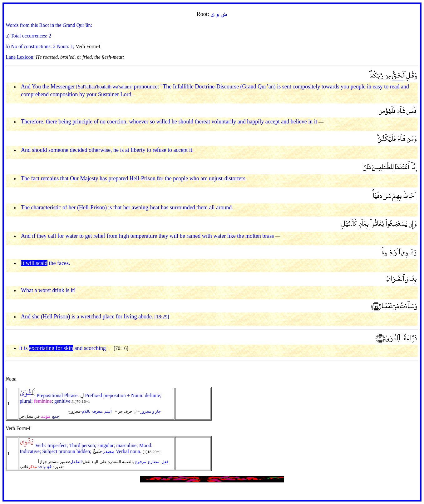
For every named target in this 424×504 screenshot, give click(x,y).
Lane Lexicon (19, 57)
